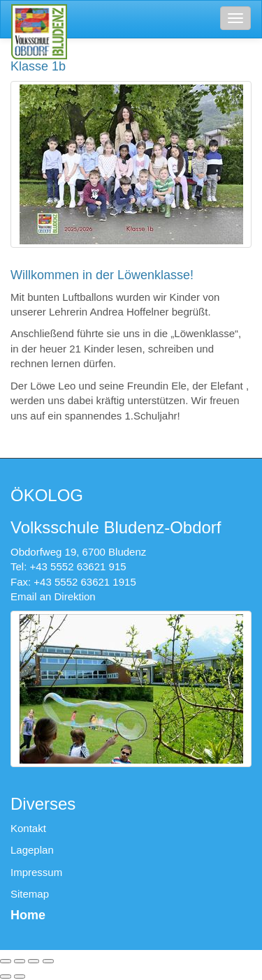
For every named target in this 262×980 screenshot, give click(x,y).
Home (28, 915)
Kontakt (28, 828)
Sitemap (30, 894)
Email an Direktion (53, 596)
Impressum (36, 872)
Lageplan (32, 850)
